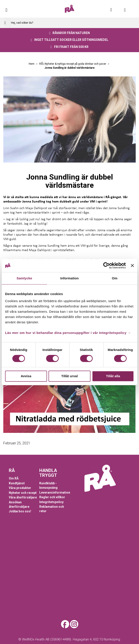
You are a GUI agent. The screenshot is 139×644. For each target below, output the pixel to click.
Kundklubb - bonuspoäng (48, 485)
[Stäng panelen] (132, 265)
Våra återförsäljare (23, 497)
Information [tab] (69, 278)
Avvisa (26, 376)
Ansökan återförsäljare (19, 504)
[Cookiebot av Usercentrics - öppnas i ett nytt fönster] (106, 265)
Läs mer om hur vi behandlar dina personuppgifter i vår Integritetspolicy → (68, 333)
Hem (32, 64)
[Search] (8, 23)
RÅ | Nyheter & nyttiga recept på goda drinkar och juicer (73, 64)
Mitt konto (114, 10)
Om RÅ (14, 478)
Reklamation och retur (52, 509)
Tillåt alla (113, 376)
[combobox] (69, 23)
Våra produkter (20, 488)
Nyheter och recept (23, 493)
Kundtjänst (17, 483)
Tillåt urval (70, 376)
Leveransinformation (55, 492)
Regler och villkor (52, 497)
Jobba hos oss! (20, 511)
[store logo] (69, 9)
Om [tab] (115, 278)
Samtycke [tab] (24, 278)
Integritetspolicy (51, 502)
